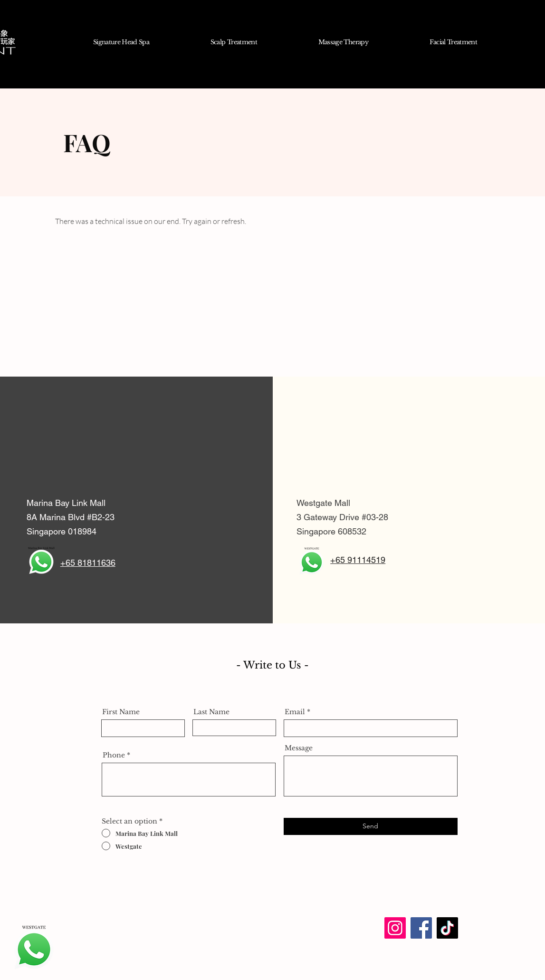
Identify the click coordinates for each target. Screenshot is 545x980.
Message (299, 748)
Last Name (211, 712)
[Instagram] (395, 928)
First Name (121, 712)
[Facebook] (421, 928)
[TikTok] (447, 928)
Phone (114, 755)
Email (295, 712)
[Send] (371, 826)
